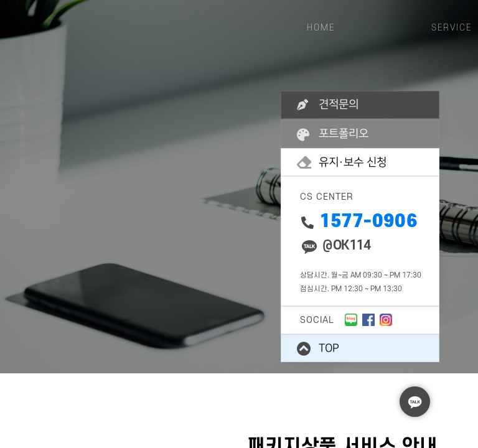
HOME (321, 28)
